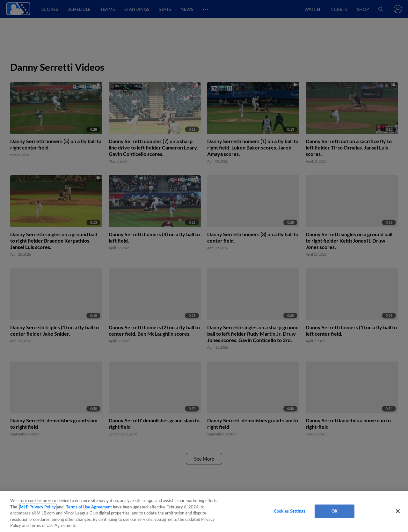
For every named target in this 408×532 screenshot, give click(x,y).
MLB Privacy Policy (38, 507)
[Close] (398, 511)
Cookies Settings (290, 511)
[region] (204, 512)
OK (335, 511)
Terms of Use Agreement (89, 507)
